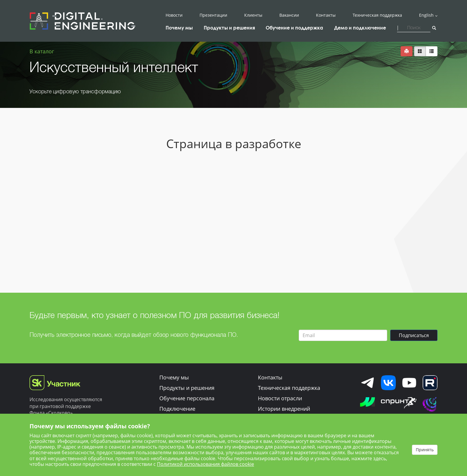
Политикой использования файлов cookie (206, 464)
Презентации (213, 15)
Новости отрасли (280, 398)
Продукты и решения (187, 388)
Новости (174, 15)
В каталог (42, 51)
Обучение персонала (187, 398)
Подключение (177, 409)
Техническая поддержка (377, 15)
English (426, 15)
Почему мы (174, 377)
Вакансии (289, 15)
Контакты (326, 15)
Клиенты (253, 15)
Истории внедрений (284, 409)
